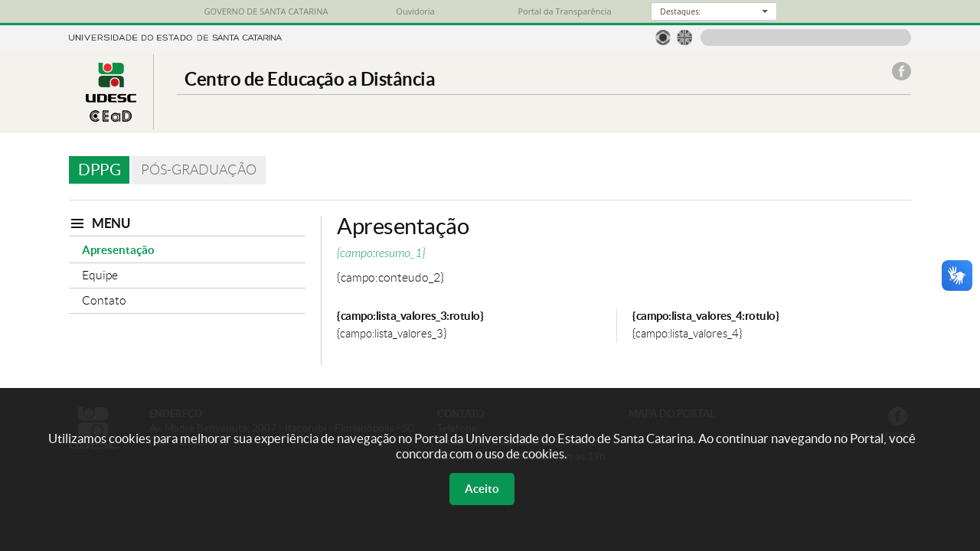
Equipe (100, 275)
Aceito (482, 489)
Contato (104, 300)
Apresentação (118, 250)
